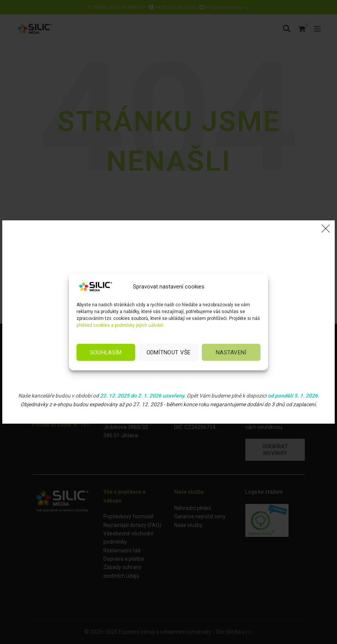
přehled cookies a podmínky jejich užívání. (120, 325)
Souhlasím (106, 352)
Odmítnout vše (169, 352)
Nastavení (231, 352)
